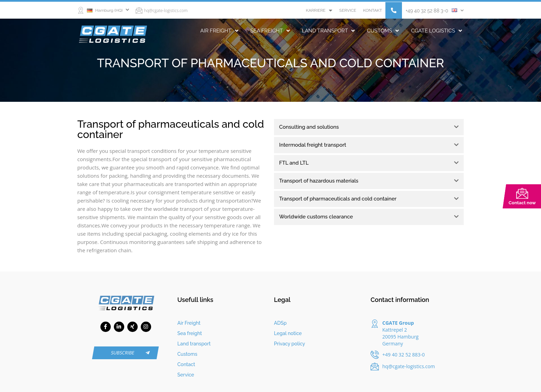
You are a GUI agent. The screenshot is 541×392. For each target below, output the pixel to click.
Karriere (319, 10)
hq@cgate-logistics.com (166, 11)
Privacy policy (289, 344)
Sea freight (270, 31)
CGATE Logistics (436, 31)
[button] (394, 10)
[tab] (369, 127)
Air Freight (219, 31)
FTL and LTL (294, 163)
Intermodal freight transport (313, 145)
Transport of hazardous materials (319, 181)
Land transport (328, 31)
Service (348, 10)
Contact (186, 364)
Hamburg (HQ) (105, 10)
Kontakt (372, 10)
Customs (383, 31)
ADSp (280, 323)
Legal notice (288, 333)
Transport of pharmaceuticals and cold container (338, 199)
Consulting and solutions (309, 127)
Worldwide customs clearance (316, 217)
